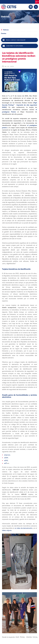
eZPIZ (6, 460)
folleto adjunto (7, 530)
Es (37, 2)
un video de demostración (23, 528)
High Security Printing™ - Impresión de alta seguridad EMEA (19, 105)
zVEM (6, 458)
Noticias (6, 30)
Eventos (4, 33)
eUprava (7, 455)
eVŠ (5, 463)
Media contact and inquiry (14, 40)
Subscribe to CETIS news (13, 46)
